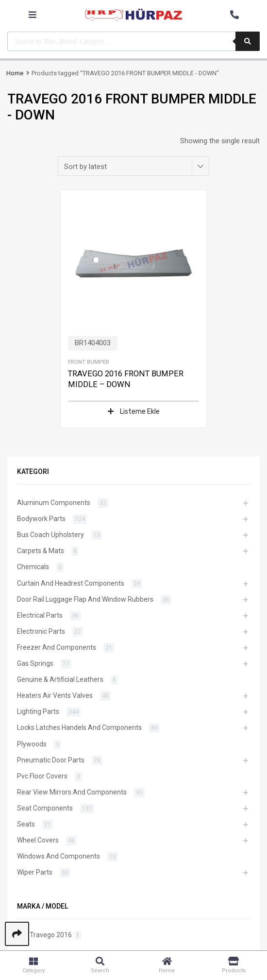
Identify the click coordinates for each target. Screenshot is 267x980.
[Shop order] (133, 166)
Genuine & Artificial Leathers (60, 679)
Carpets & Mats (41, 551)
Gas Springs (35, 663)
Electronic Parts (41, 631)
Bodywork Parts (41, 519)
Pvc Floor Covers (42, 776)
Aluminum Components (54, 503)
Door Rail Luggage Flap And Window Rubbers (85, 599)
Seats (26, 824)
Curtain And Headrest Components (71, 583)
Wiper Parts (35, 872)
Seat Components (45, 808)
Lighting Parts (38, 711)
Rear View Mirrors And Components (72, 792)
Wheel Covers (38, 840)
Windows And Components (58, 856)
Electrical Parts (40, 615)
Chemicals (33, 567)
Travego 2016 (51, 935)
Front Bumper (89, 362)
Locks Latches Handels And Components (79, 727)
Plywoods (32, 744)
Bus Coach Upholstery (50, 535)
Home (15, 73)
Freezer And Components (57, 647)
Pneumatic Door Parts (51, 760)
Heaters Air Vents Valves (55, 695)
